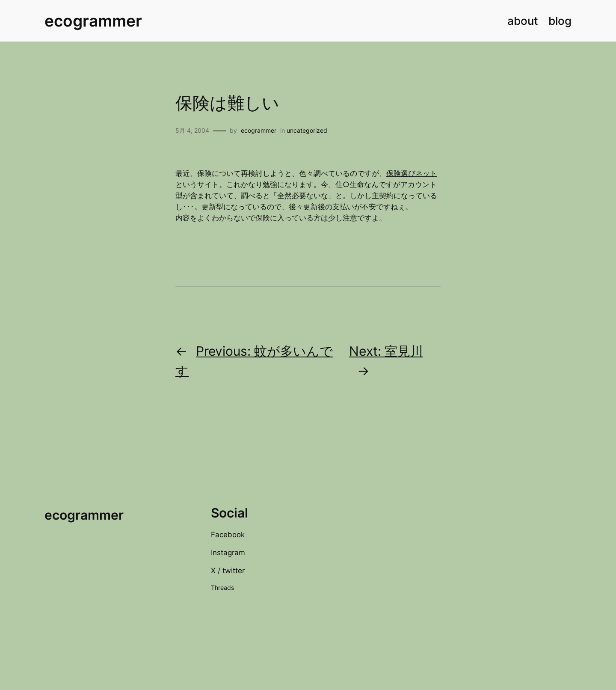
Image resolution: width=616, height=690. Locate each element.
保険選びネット (412, 173)
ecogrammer (93, 21)
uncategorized (307, 130)
